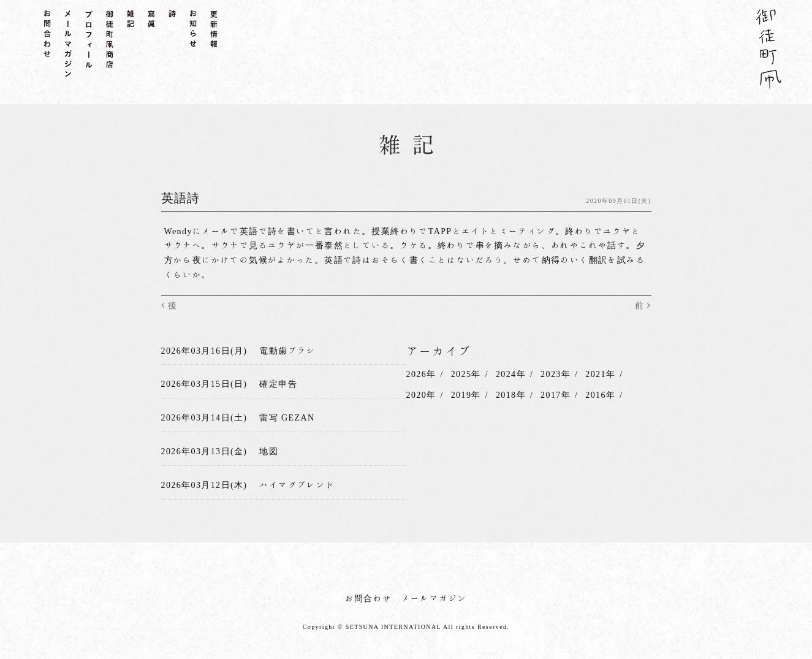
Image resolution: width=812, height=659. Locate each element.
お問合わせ (369, 598)
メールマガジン (434, 598)
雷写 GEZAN (287, 417)
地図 (269, 451)
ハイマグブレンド (297, 485)
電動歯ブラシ (287, 351)
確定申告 (278, 384)
